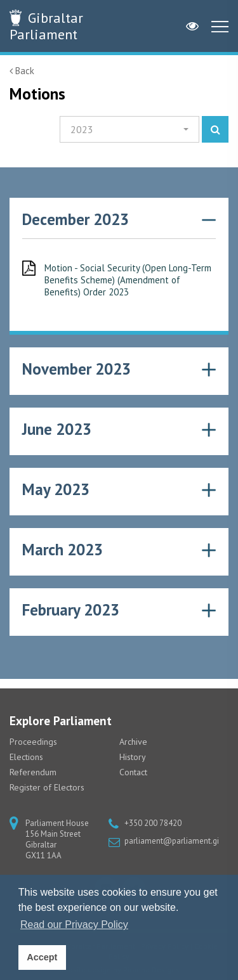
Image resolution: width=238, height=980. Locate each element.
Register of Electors (47, 787)
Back (22, 71)
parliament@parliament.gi (172, 841)
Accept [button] (42, 957)
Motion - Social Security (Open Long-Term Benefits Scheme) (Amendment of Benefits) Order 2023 (128, 280)
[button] (129, 129)
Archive (133, 742)
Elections (26, 757)
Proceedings (33, 742)
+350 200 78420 (153, 823)
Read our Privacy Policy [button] (74, 925)
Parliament (46, 26)
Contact (133, 772)
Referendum (33, 772)
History (133, 757)
